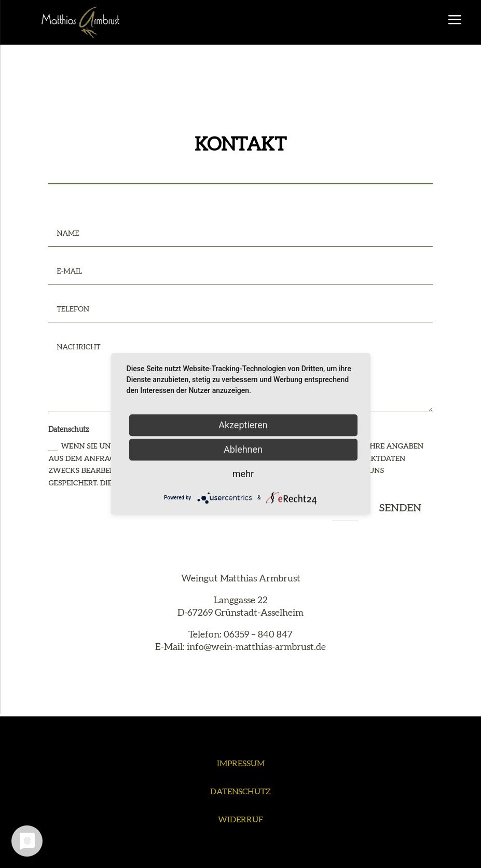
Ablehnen (243, 449)
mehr (243, 474)
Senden (400, 508)
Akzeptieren (243, 425)
